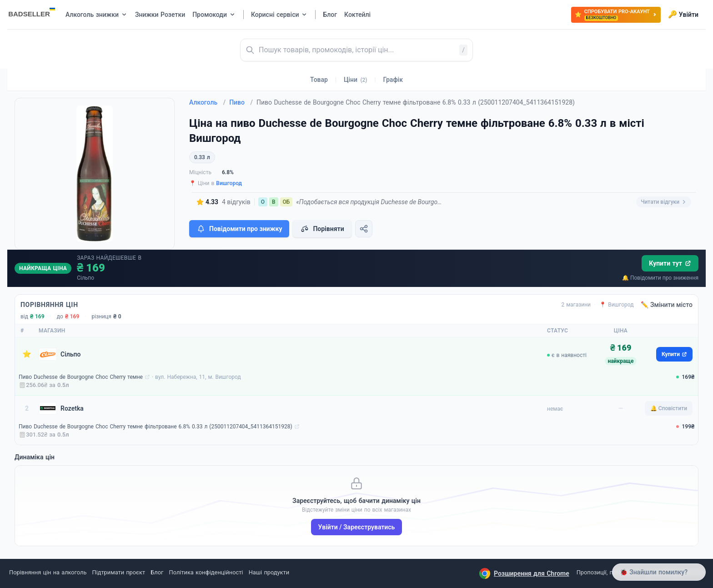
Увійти (683, 15)
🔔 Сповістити (669, 408)
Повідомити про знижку (239, 229)
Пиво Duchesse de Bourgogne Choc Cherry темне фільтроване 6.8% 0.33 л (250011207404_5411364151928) (156, 427)
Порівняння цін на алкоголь (48, 572)
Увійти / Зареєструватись (357, 527)
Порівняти (322, 229)
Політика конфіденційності (206, 572)
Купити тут (670, 263)
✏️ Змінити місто (667, 305)
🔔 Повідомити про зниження (660, 278)
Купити (674, 354)
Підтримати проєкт (119, 572)
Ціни (356, 80)
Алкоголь (207, 102)
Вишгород (229, 183)
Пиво (241, 102)
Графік (393, 80)
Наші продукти (269, 572)
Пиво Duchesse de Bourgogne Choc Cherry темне (81, 377)
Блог (157, 572)
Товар (319, 80)
